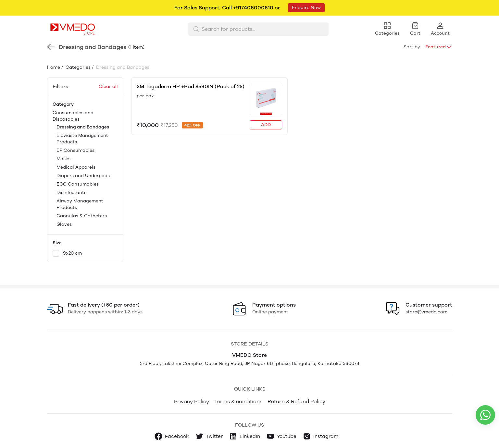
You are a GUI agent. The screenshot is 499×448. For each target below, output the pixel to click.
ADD (266, 125)
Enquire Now (306, 8)
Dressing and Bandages (83, 127)
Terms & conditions (238, 401)
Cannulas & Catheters (82, 216)
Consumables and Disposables (85, 169)
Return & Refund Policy (296, 401)
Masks (63, 159)
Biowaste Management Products (82, 139)
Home (54, 67)
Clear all (108, 86)
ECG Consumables (78, 184)
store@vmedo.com (426, 312)
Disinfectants (71, 193)
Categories (77, 67)
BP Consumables (75, 150)
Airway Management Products (80, 204)
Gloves (64, 224)
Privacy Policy (192, 401)
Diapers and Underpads (83, 176)
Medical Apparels (76, 167)
